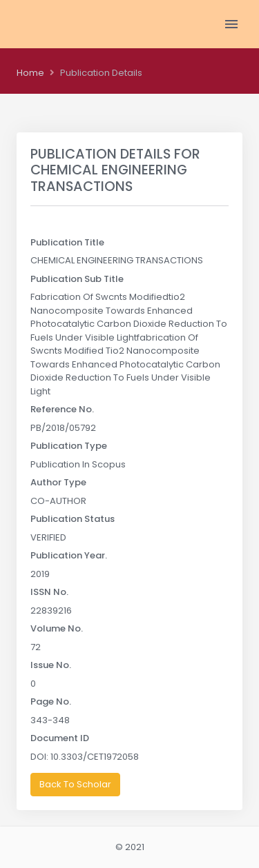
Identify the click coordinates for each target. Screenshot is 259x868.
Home (30, 73)
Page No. (51, 702)
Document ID (60, 738)
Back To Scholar (75, 784)
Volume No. (57, 628)
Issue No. (51, 665)
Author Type (58, 482)
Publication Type (69, 446)
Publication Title (67, 242)
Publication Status (73, 519)
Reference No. (62, 409)
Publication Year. (69, 555)
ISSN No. (49, 592)
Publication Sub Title (77, 279)
